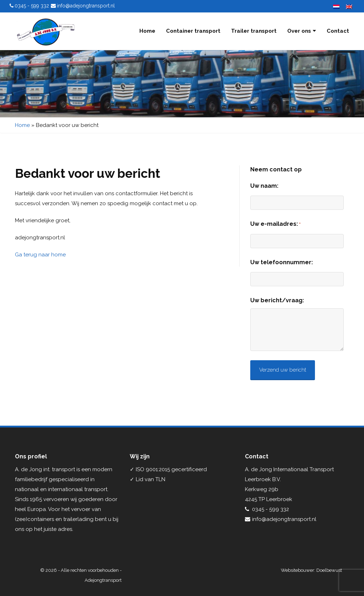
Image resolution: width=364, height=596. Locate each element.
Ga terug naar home (40, 255)
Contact (338, 31)
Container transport (193, 31)
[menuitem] (334, 7)
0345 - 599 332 (32, 6)
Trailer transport (254, 31)
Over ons (302, 31)
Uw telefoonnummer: (282, 262)
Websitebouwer (298, 570)
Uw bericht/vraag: (277, 300)
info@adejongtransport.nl (86, 6)
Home (147, 31)
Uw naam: (264, 186)
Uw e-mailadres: (275, 224)
